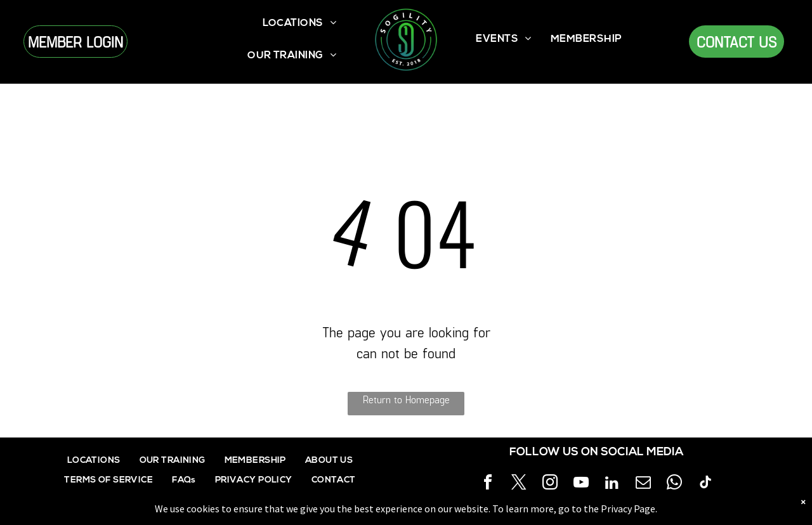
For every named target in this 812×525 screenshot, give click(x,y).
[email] (643, 484)
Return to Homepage (406, 399)
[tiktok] (705, 484)
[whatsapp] (674, 484)
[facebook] (488, 484)
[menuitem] (300, 23)
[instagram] (550, 484)
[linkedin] (612, 484)
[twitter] (519, 484)
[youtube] (581, 484)
